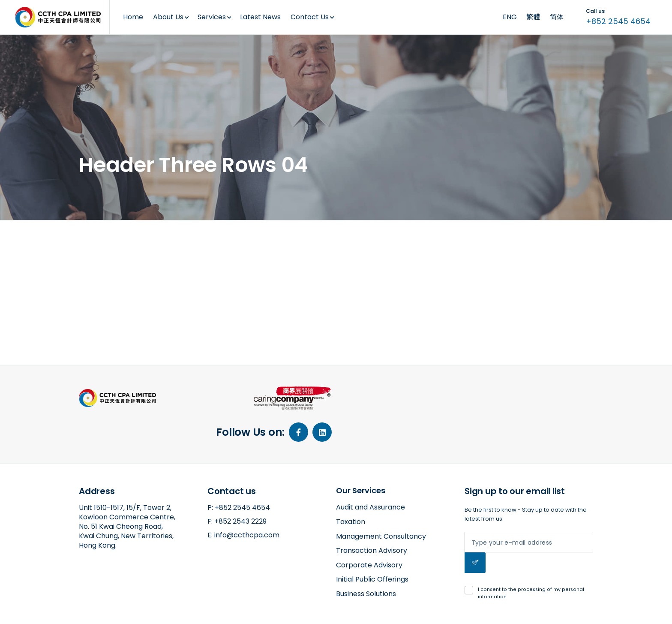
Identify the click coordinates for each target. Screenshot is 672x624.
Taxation (351, 490)
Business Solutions (366, 562)
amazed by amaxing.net (112, 610)
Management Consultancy (381, 504)
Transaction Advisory (372, 518)
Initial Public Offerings (372, 547)
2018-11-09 (123, 265)
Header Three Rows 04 (135, 237)
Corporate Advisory (369, 533)
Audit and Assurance (370, 475)
